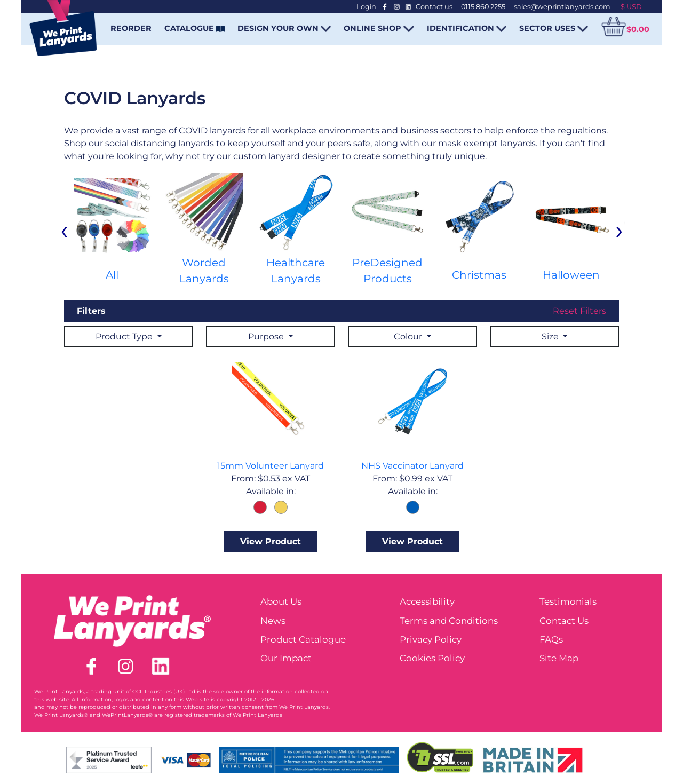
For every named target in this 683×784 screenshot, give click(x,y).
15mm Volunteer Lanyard (271, 466)
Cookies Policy (432, 658)
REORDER (131, 28)
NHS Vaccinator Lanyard (412, 466)
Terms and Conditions (449, 621)
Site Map (559, 658)
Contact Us (564, 621)
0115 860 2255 (483, 7)
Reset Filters (579, 311)
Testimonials (568, 601)
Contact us (434, 7)
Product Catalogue (303, 639)
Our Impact (286, 658)
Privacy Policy (431, 639)
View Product (271, 541)
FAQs (551, 639)
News (273, 621)
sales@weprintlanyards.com (562, 7)
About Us (281, 601)
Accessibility (427, 601)
